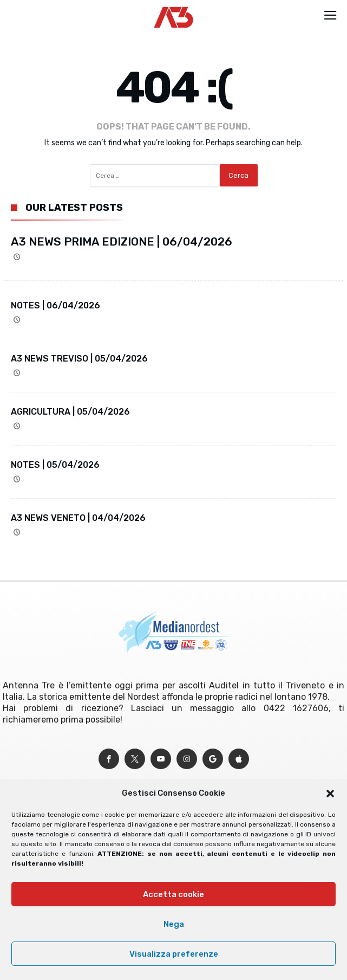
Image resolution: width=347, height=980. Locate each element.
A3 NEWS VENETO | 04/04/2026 (78, 518)
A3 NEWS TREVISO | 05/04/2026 (79, 359)
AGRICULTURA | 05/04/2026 (70, 412)
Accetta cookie (173, 894)
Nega (174, 924)
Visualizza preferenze (174, 954)
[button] (330, 794)
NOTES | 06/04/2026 (55, 305)
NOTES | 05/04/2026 (55, 465)
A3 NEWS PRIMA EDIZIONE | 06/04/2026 (122, 241)
